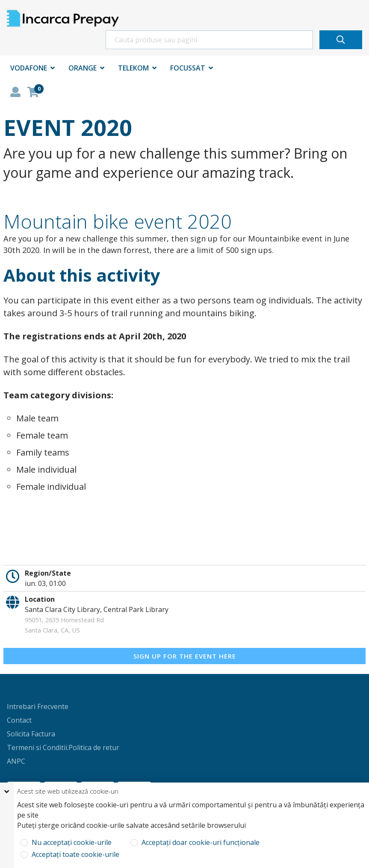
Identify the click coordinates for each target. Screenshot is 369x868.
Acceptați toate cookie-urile (75, 855)
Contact (19, 720)
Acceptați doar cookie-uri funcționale (200, 843)
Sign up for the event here (185, 656)
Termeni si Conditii (37, 747)
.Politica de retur (93, 747)
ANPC (16, 761)
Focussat (188, 68)
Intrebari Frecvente (38, 706)
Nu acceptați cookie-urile (71, 843)
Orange (83, 68)
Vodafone (29, 68)
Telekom (133, 68)
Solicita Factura (31, 734)
